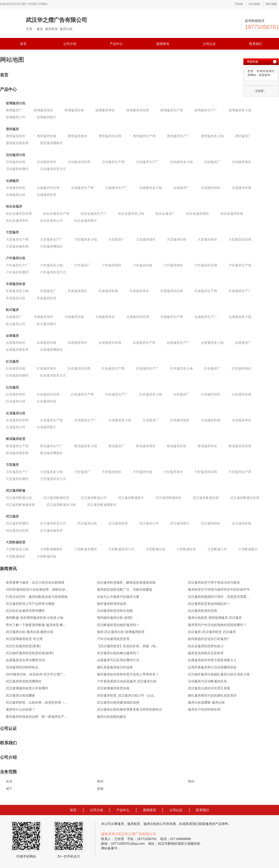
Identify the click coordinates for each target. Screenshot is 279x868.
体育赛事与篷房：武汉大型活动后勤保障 (35, 582)
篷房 (121, 824)
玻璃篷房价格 (74, 110)
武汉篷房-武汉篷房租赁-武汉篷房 (212, 632)
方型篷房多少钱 (51, 472)
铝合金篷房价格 (232, 214)
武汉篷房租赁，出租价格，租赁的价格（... (37, 702)
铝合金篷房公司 (51, 221)
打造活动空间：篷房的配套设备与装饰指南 (37, 597)
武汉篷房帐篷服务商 (20, 505)
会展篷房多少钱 (212, 343)
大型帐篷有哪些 (86, 549)
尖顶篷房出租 (16, 413)
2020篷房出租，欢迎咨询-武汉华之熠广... (36, 674)
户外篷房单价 (173, 265)
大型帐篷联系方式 (121, 549)
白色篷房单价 (16, 394)
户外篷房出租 (16, 258)
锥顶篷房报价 (146, 446)
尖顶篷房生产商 (51, 420)
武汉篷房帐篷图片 (131, 498)
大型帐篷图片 (248, 549)
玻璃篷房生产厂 (206, 110)
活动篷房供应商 (79, 162)
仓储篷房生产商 (82, 188)
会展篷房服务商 (17, 350)
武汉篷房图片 (180, 523)
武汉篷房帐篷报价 (169, 498)
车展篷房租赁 (16, 284)
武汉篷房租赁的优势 (203, 611)
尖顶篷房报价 (180, 420)
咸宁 (9, 789)
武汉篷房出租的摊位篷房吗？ (118, 653)
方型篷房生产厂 (17, 472)
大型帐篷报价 (16, 556)
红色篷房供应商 (79, 368)
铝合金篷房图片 (86, 221)
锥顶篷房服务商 (17, 453)
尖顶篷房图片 (46, 427)
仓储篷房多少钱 (151, 188)
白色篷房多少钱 (151, 394)
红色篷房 (12, 361)
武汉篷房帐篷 (16, 490)
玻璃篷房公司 (16, 117)
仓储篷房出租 (16, 195)
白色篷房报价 (211, 394)
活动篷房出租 (16, 155)
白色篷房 (12, 387)
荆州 (100, 781)
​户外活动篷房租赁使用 (113, 639)
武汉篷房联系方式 (53, 523)
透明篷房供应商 (110, 136)
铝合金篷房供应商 (19, 214)
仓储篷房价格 (242, 188)
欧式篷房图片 (46, 324)
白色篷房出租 (16, 401)
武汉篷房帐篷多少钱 (61, 505)
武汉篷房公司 (149, 523)
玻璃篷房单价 (105, 110)
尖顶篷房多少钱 (120, 420)
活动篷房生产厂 (147, 162)
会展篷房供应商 (110, 343)
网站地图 (271, 4)
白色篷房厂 (181, 394)
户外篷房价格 (143, 265)
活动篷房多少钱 (181, 162)
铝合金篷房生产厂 (94, 214)
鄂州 (191, 781)
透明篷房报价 (16, 136)
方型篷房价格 (143, 472)
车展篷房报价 (77, 291)
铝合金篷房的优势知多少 (206, 646)
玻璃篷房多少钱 (240, 110)
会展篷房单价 (77, 343)
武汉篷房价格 (242, 523)
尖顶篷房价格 (211, 420)
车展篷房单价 (139, 291)
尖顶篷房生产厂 (86, 420)
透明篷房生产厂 (178, 136)
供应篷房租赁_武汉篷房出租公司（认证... (127, 695)
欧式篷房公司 (16, 324)
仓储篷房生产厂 (116, 188)
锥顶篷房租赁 (16, 439)
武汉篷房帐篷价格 (206, 498)
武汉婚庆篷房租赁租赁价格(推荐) (30, 653)
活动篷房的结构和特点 (22, 667)
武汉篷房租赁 (118, 523)
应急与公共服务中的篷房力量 (118, 597)
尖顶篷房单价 (242, 420)
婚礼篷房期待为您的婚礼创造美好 (212, 695)
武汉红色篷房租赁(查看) (23, 646)
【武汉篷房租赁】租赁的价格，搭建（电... (128, 646)
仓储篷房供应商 (48, 188)
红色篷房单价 (46, 368)
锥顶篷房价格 (176, 446)
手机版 (239, 4)
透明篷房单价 (77, 136)
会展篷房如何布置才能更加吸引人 (212, 660)
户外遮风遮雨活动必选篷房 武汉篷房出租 (127, 681)
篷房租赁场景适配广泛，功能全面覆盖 (125, 589)
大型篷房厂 (116, 239)
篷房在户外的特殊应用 (204, 709)
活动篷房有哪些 (17, 169)
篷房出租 (150, 824)
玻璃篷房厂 (14, 110)
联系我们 (256, 44)
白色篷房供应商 (48, 394)
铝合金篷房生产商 (56, 214)
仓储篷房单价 (16, 188)
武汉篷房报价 (211, 523)
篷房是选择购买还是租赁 (206, 653)
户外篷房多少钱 (51, 265)
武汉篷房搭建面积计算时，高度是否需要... (219, 597)
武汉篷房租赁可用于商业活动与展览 (214, 582)
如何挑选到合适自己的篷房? (208, 639)
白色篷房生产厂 (116, 394)
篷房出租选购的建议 (112, 717)
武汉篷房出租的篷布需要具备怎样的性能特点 (130, 709)
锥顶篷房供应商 (240, 446)
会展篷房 (12, 336)
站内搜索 (254, 4)
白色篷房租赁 (46, 401)
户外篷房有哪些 (17, 272)
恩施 (100, 789)
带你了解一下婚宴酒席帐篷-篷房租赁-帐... (36, 625)
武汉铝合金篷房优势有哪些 (25, 611)
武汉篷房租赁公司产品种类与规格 (30, 604)
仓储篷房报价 (211, 188)
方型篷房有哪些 (17, 479)
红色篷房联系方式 (53, 375)
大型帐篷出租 (156, 549)
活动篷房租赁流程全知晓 (115, 611)
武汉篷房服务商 (51, 531)
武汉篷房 (12, 516)
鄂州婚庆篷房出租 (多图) (115, 618)
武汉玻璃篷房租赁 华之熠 (24, 639)
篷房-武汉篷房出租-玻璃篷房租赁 (121, 632)
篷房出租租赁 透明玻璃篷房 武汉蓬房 (215, 618)
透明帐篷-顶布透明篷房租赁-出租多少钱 (35, 618)
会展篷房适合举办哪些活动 (25, 660)
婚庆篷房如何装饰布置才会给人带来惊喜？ (128, 674)
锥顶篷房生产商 (17, 446)
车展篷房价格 (108, 291)
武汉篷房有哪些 (17, 523)
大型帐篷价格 (46, 556)
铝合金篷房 (14, 206)
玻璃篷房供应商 (138, 110)
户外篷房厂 (82, 265)
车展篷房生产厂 (240, 291)
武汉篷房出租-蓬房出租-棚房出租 (30, 632)
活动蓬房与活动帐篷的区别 (207, 681)
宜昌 (9, 781)
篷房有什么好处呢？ (20, 709)
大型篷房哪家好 (51, 246)
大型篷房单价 (207, 239)
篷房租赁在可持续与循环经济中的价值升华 (219, 589)
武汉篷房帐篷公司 (94, 498)
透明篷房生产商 (144, 136)
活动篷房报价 (242, 162)
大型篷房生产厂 (51, 239)
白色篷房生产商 (82, 394)
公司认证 (209, 44)
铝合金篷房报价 (198, 214)
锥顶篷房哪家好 (51, 453)
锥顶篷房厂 (116, 446)
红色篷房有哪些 (17, 375)
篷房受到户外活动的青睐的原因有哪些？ (217, 625)
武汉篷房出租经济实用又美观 (209, 688)
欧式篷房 (12, 310)
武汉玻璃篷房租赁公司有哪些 (27, 688)
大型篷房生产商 (17, 239)
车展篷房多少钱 (17, 291)
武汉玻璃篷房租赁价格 (113, 688)
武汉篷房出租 (87, 523)
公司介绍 (70, 44)
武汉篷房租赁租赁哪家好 (24, 681)
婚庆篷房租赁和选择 (112, 604)
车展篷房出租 (16, 298)
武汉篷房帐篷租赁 (56, 498)
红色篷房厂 (212, 368)
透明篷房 (12, 129)
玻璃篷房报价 (43, 110)
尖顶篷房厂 (151, 420)
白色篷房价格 (242, 394)
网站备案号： (111, 848)
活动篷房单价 (46, 162)
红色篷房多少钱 (181, 368)
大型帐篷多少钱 (17, 549)
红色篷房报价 (242, 368)
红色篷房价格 (16, 368)
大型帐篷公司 (217, 549)
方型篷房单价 (173, 472)
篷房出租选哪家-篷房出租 (206, 702)
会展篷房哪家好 (51, 350)
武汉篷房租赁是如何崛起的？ (209, 604)
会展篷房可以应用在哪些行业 (118, 660)
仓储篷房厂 (181, 188)
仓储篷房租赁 (46, 195)
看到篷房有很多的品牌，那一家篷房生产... (37, 717)
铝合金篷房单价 (17, 221)
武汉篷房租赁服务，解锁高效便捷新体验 (126, 582)
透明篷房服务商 (17, 143)
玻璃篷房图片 (46, 117)
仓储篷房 (12, 181)
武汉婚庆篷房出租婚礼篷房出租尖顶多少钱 (219, 674)
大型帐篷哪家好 (51, 549)
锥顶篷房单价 (207, 446)
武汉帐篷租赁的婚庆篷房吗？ (118, 625)
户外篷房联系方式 (53, 272)
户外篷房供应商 (206, 265)
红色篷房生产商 (113, 368)
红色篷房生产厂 (147, 368)
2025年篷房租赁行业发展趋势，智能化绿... (37, 589)
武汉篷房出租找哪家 (20, 695)
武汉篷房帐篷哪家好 (102, 505)
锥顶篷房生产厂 (51, 446)
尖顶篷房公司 (16, 427)
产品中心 (116, 44)
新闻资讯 (163, 44)
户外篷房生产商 (240, 265)
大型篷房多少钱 (86, 239)
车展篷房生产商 (206, 291)
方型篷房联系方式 (53, 479)
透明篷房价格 (46, 136)
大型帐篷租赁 (16, 542)
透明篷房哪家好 (51, 143)
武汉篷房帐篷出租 (19, 498)
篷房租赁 (134, 824)
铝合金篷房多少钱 (131, 214)
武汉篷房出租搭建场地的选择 (118, 702)
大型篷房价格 (176, 239)
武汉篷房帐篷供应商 (245, 498)
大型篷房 (12, 232)
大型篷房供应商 (240, 239)
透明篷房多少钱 (212, 136)
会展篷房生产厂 (178, 343)
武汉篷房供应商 (17, 531)
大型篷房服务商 (17, 246)
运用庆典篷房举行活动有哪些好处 (212, 667)
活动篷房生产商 (113, 162)
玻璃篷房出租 (16, 103)
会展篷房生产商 (144, 343)
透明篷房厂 (243, 136)
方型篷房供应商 (206, 472)
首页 (23, 44)
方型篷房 (12, 465)
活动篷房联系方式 (53, 169)
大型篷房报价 (146, 239)
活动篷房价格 (16, 162)
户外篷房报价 (112, 265)
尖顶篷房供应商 (17, 420)
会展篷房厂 (243, 343)
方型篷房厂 (82, 472)
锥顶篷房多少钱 (86, 446)
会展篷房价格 (46, 343)
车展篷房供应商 (172, 291)
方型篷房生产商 (240, 472)
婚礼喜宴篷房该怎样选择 (115, 667)
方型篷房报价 (112, 472)
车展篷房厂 (48, 291)
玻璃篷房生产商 (172, 110)
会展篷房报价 (16, 343)
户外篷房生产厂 (17, 265)
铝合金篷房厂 (165, 214)
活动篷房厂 (212, 162)
